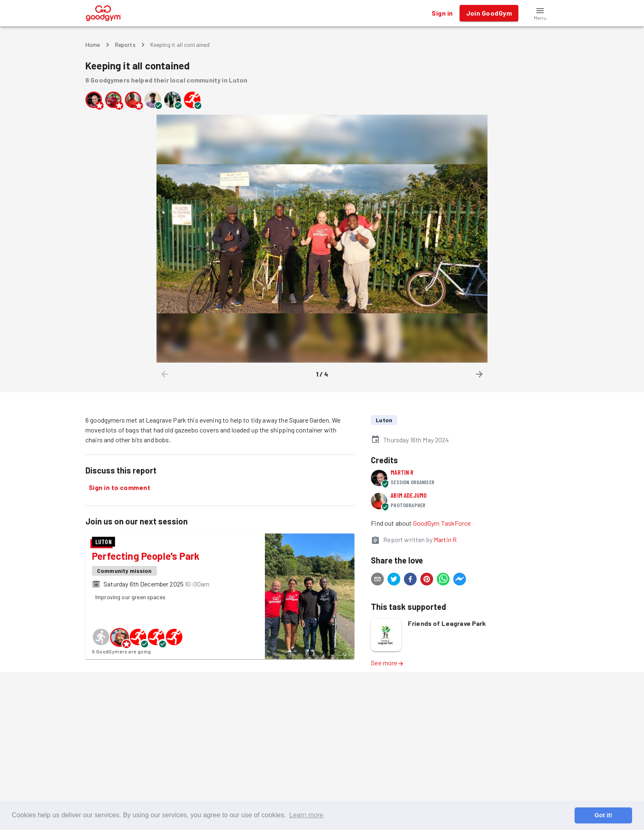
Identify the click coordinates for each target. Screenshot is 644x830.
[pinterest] (427, 580)
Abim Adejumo (409, 495)
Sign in (442, 13)
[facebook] (410, 580)
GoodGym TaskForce (442, 523)
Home (93, 45)
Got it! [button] (603, 815)
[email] (377, 580)
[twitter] (394, 580)
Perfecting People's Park (146, 556)
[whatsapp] (443, 580)
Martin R (402, 472)
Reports (125, 45)
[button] (540, 13)
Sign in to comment (120, 487)
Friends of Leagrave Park (447, 623)
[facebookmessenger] (460, 580)
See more (387, 663)
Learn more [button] (306, 815)
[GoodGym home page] (104, 12)
